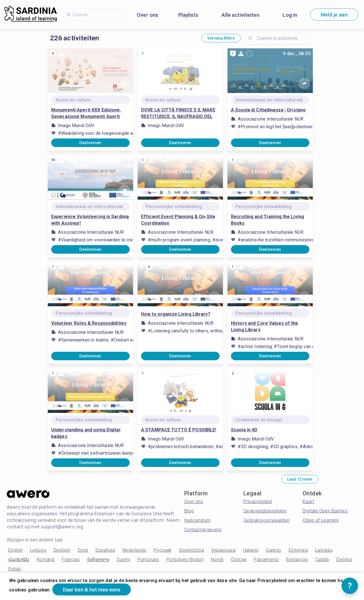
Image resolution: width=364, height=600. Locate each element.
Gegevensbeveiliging (265, 511)
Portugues (148, 559)
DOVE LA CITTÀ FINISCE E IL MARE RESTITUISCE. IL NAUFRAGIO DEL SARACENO (178, 113)
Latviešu (324, 550)
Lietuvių (38, 550)
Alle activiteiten (240, 15)
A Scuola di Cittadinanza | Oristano (268, 110)
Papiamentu (266, 559)
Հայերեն (19, 559)
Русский (163, 550)
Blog (189, 511)
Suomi (123, 559)
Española (105, 550)
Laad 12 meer (300, 479)
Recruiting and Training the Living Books (267, 220)
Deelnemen (90, 143)
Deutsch (62, 550)
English (15, 550)
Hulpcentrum (197, 520)
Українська (223, 550)
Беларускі (297, 559)
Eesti (83, 550)
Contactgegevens (203, 530)
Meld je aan (334, 15)
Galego (273, 550)
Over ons (148, 15)
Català (322, 559)
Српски (239, 559)
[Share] (125, 84)
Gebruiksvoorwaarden (267, 520)
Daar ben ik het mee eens (92, 590)
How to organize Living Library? (176, 314)
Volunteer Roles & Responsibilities (89, 323)
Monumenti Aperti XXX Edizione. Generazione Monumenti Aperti (86, 113)
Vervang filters (221, 38)
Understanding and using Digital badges (86, 433)
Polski (15, 569)
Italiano (251, 550)
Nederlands (134, 550)
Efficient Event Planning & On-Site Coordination (178, 220)
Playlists (188, 15)
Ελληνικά (298, 550)
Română (45, 559)
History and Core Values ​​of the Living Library (265, 326)
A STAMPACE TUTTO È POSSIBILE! (179, 430)
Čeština (344, 559)
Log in (290, 15)
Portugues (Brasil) (185, 559)
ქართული (98, 559)
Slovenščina (191, 550)
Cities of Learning (321, 520)
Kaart (308, 501)
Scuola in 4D (244, 430)
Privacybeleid (258, 501)
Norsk (217, 559)
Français (71, 559)
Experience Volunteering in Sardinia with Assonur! (90, 220)
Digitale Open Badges (325, 511)
